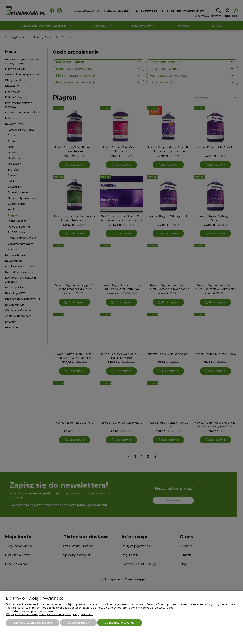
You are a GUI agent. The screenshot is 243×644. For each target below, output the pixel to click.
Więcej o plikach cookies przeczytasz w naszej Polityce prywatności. (49, 614)
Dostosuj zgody (78, 623)
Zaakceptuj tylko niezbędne (33, 623)
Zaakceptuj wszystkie (120, 623)
